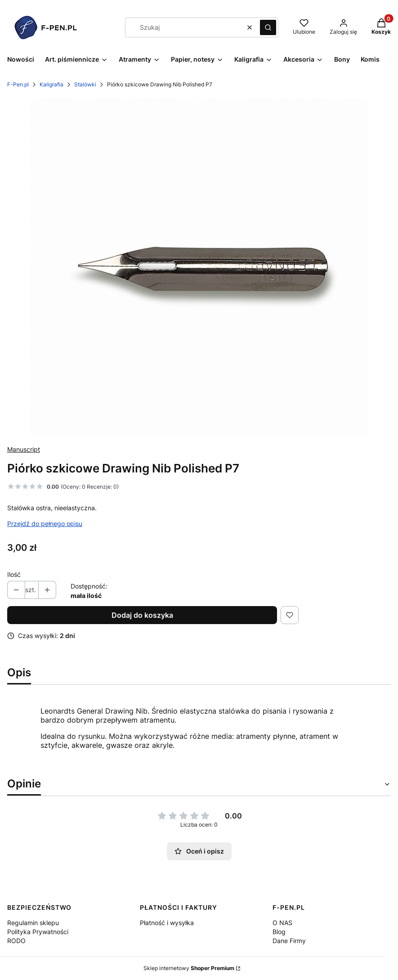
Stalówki (85, 84)
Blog (279, 932)
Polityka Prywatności (38, 932)
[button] (268, 27)
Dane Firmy (289, 941)
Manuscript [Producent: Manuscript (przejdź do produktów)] (24, 449)
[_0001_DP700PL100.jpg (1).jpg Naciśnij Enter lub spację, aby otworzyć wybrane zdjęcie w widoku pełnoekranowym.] (199, 267)
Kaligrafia (51, 84)
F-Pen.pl (18, 84)
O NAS (282, 923)
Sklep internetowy (189, 968)
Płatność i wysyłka (167, 923)
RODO (16, 941)
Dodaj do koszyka (142, 615)
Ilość (14, 574)
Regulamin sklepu (33, 923)
